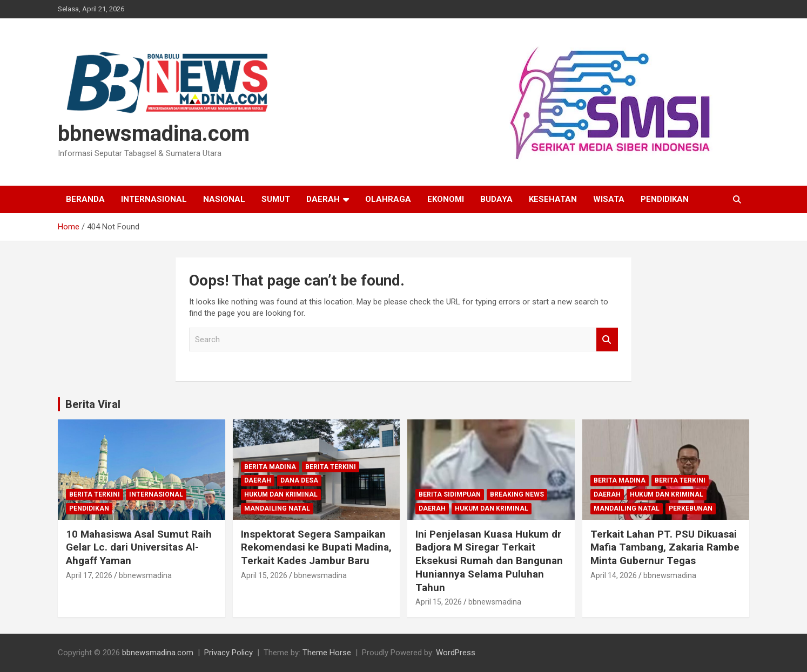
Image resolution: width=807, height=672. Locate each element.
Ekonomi (446, 199)
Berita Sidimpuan (450, 494)
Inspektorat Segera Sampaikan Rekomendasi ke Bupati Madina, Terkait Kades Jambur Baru (316, 547)
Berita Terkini (95, 494)
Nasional (224, 199)
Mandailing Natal (277, 508)
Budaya (496, 199)
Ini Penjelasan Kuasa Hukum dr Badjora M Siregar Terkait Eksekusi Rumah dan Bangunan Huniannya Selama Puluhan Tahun (489, 561)
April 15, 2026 (264, 575)
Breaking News (517, 494)
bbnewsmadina (145, 575)
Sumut (276, 199)
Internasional (154, 199)
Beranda (85, 199)
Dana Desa (299, 480)
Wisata (609, 199)
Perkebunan (691, 508)
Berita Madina (270, 467)
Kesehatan (553, 199)
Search (607, 340)
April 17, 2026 (89, 575)
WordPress (456, 653)
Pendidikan (665, 199)
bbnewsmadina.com (154, 134)
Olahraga (388, 199)
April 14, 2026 (614, 575)
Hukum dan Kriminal (281, 494)
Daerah (323, 199)
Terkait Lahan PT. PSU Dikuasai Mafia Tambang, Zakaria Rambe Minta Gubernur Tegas (665, 547)
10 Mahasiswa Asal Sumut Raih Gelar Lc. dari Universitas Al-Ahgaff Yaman (139, 547)
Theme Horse (327, 653)
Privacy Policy (228, 653)
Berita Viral (93, 404)
